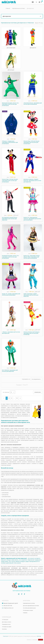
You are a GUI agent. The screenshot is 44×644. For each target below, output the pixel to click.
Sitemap (39, 636)
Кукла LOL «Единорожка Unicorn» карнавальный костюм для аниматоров (32, 219)
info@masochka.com (8, 608)
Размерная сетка (6, 624)
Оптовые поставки (7, 627)
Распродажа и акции (28, 610)
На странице (6, 392)
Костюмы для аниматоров (29, 608)
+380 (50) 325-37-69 (8, 606)
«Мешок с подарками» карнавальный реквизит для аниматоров (10, 142)
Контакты (4, 629)
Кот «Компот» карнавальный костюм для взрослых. (10, 371)
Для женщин (11, 70)
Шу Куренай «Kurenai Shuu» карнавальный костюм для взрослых (10, 219)
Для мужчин (33, 48)
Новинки (25, 613)
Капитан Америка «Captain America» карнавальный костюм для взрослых (32, 181)
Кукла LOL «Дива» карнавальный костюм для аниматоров (11, 294)
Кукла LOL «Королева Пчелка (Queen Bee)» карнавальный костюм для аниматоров (32, 257)
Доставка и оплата (7, 622)
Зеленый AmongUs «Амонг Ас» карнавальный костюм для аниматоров (10, 104)
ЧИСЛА (41, 640)
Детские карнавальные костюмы (31, 606)
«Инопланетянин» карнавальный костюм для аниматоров (33, 104)
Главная (8, 8)
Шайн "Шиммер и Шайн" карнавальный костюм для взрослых (31, 295)
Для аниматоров (11, 48)
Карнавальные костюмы (29, 603)
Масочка (5, 636)
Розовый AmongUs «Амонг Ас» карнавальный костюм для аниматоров (10, 257)
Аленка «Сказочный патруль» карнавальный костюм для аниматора (32, 333)
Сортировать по (26, 379)
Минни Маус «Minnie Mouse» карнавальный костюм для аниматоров (32, 142)
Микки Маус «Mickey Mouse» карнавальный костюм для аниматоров (10, 181)
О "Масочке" (5, 620)
